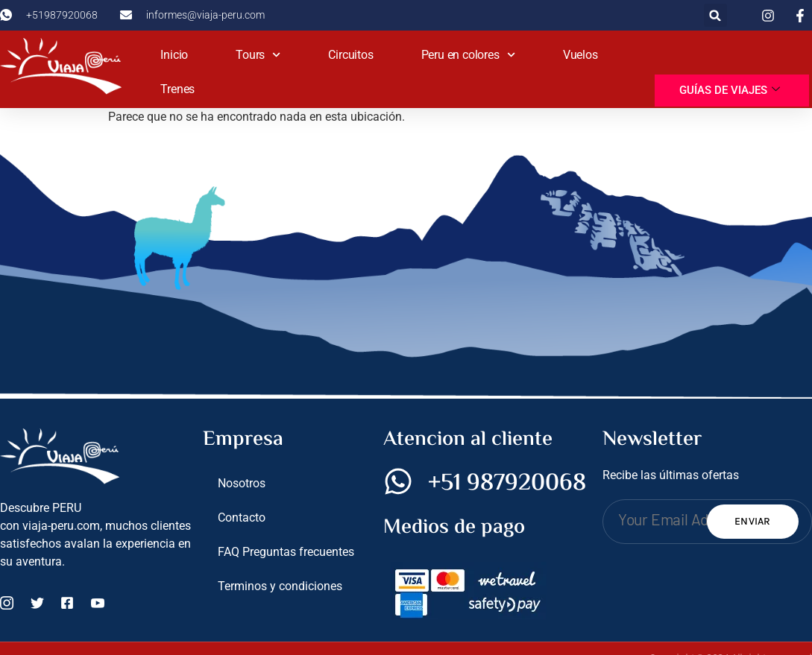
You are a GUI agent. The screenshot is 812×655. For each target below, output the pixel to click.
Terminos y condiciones (280, 586)
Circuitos (350, 55)
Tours (258, 55)
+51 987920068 (507, 484)
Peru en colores (468, 55)
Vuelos (580, 55)
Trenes (177, 89)
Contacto (242, 518)
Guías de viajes (730, 90)
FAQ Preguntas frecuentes (286, 552)
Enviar (753, 521)
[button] (715, 15)
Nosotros (242, 483)
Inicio (174, 55)
